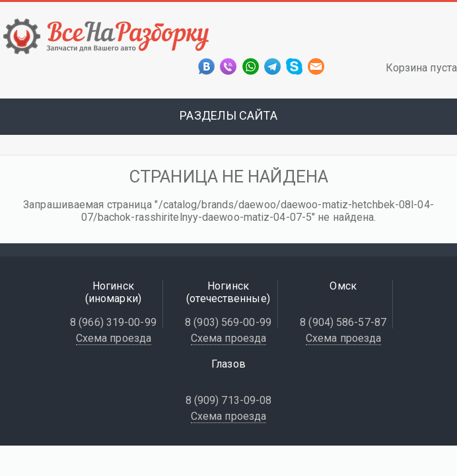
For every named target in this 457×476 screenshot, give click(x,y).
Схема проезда (114, 338)
